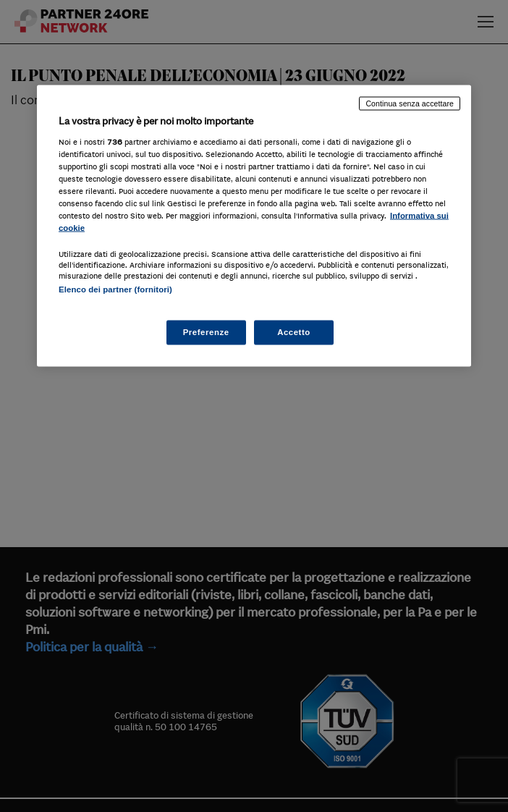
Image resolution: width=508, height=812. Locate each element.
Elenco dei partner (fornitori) (115, 289)
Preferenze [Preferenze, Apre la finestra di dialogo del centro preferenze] (206, 331)
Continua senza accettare (410, 103)
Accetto (294, 331)
